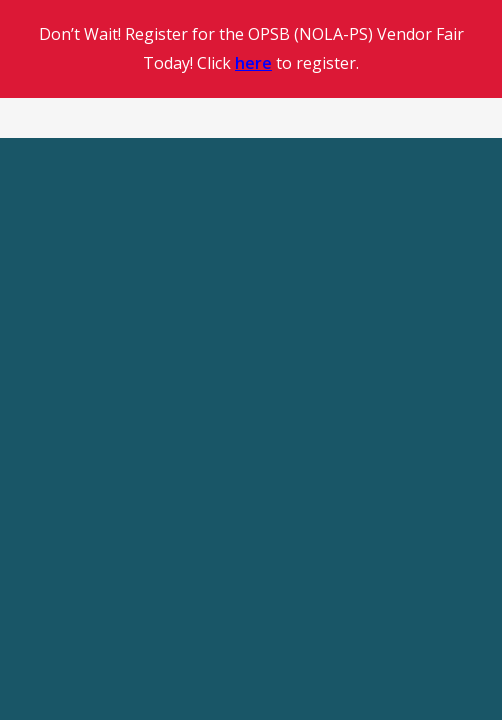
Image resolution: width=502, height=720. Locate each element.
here (253, 63)
